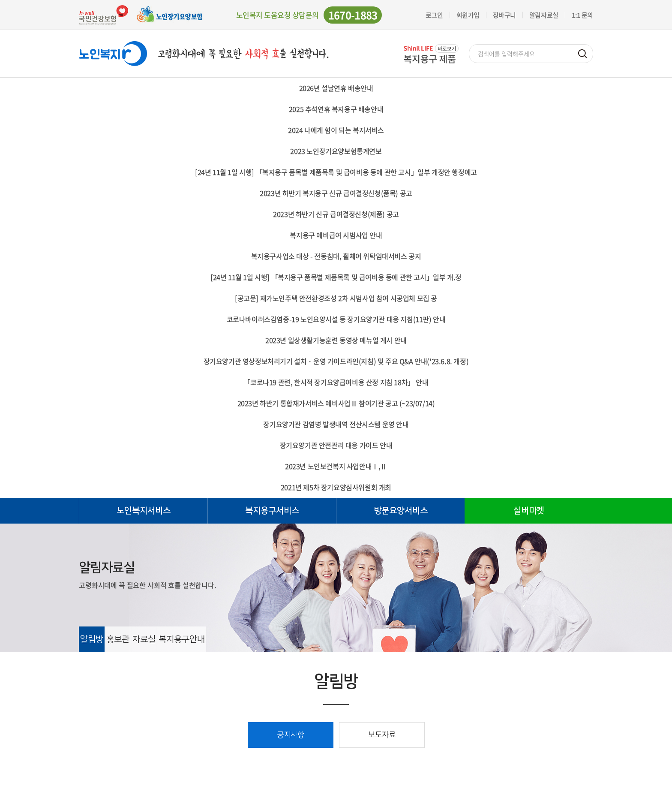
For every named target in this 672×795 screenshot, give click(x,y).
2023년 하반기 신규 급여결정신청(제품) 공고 (336, 214)
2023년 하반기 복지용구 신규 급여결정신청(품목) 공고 (336, 193)
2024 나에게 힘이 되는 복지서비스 (336, 130)
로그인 (434, 15)
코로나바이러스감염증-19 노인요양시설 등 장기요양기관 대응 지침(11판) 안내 (336, 319)
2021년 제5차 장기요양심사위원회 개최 (336, 487)
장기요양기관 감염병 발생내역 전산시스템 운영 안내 (336, 424)
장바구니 (504, 15)
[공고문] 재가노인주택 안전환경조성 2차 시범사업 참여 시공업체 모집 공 (336, 298)
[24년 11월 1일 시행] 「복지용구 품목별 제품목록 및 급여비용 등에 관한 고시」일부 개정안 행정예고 (336, 172)
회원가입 (468, 15)
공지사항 (291, 735)
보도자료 (382, 735)
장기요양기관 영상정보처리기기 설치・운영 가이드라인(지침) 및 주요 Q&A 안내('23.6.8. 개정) (336, 361)
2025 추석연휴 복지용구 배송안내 (336, 109)
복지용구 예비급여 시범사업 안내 (336, 235)
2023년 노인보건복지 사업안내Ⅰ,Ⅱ (336, 466)
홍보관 (118, 639)
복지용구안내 (182, 639)
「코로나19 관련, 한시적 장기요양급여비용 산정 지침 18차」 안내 (336, 382)
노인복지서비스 (144, 511)
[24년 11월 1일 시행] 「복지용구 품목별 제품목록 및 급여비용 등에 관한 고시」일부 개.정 (336, 277)
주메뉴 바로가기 (0, 0)
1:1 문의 (582, 15)
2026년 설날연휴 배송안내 (336, 88)
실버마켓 (529, 511)
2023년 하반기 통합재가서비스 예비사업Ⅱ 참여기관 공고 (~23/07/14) (336, 403)
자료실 (144, 639)
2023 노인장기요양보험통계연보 (336, 151)
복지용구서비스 (272, 511)
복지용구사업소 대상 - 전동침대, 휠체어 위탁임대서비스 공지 (336, 256)
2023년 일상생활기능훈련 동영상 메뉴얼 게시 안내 (336, 340)
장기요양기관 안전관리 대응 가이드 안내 (336, 445)
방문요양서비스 (401, 511)
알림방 (92, 639)
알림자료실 (544, 15)
